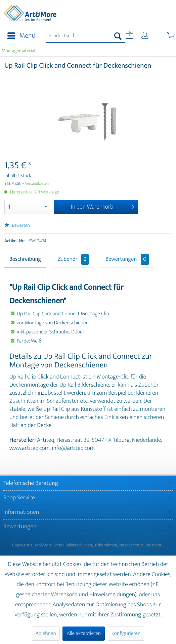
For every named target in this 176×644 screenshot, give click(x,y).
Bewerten (17, 226)
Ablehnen (46, 633)
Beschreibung (25, 259)
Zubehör (73, 259)
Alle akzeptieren (84, 633)
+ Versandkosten (36, 184)
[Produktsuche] (85, 36)
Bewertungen (127, 259)
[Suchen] (118, 36)
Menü (21, 36)
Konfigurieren (126, 633)
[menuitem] (19, 36)
